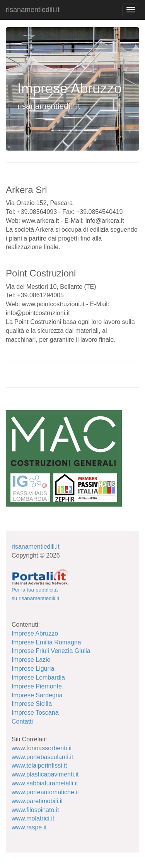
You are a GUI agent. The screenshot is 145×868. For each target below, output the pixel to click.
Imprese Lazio (31, 660)
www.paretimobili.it (37, 801)
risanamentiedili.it (33, 10)
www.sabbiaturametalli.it (45, 783)
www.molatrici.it (33, 818)
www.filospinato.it (35, 810)
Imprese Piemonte (37, 686)
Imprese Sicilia (32, 704)
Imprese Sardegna (37, 695)
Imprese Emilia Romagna (46, 642)
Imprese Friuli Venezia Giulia (51, 651)
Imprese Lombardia (38, 677)
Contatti (22, 721)
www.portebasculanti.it (42, 757)
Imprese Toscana (35, 713)
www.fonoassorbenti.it (42, 748)
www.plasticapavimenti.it (45, 774)
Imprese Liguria (33, 669)
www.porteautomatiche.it (45, 792)
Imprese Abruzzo (35, 633)
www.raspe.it (29, 827)
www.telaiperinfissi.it (39, 765)
